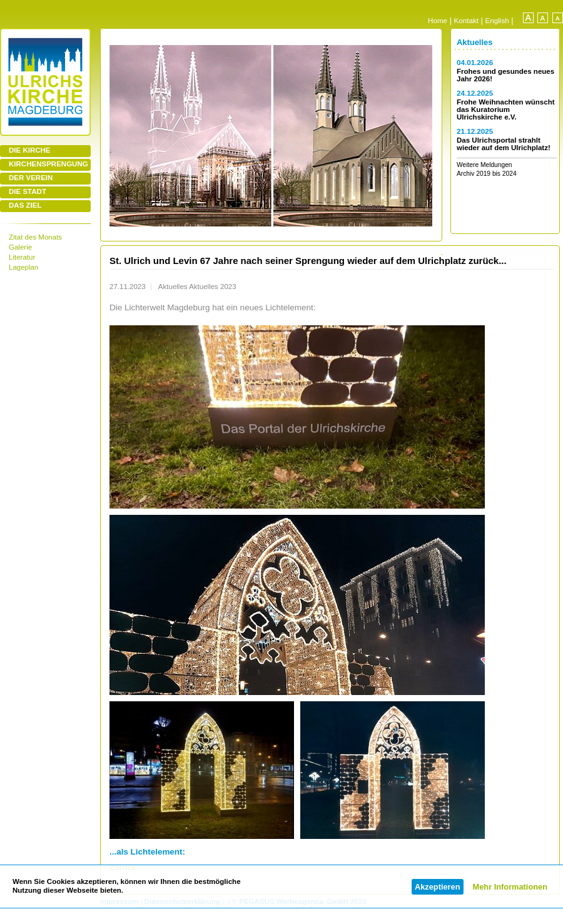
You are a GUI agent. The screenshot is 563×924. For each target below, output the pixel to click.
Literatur (22, 257)
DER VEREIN (31, 178)
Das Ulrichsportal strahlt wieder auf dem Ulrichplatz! (504, 144)
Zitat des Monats (35, 237)
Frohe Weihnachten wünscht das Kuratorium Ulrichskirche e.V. (506, 109)
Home (438, 20)
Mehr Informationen (510, 887)
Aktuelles (474, 42)
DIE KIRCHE (30, 150)
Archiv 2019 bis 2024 (487, 174)
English (497, 20)
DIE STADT (28, 191)
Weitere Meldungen (484, 165)
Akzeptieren (438, 887)
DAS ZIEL (25, 205)
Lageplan (23, 267)
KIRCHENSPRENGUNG (48, 164)
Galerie (20, 247)
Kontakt (466, 20)
